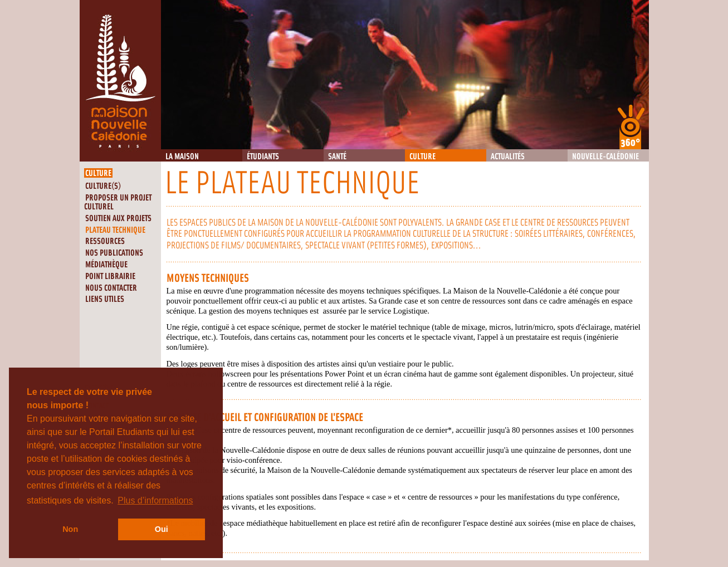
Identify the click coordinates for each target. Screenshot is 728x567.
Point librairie (110, 277)
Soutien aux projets (118, 219)
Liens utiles (105, 299)
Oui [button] (162, 529)
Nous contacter (111, 288)
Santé (337, 157)
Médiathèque (106, 265)
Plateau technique (115, 230)
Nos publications (114, 253)
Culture (422, 157)
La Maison (182, 157)
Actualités (508, 157)
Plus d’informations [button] (155, 500)
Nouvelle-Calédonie (605, 157)
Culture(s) (103, 186)
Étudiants (263, 157)
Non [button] (70, 529)
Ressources (105, 241)
